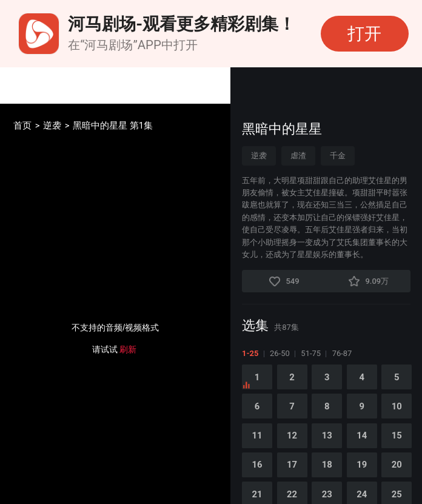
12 (292, 435)
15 (397, 435)
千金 (338, 156)
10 (397, 406)
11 (257, 435)
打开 (364, 34)
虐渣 (298, 156)
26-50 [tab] (280, 353)
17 (292, 465)
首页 (22, 126)
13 (327, 435)
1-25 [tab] (250, 353)
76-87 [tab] (342, 353)
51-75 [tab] (311, 353)
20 (397, 465)
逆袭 (52, 126)
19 (362, 465)
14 (362, 435)
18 (327, 465)
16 (257, 465)
